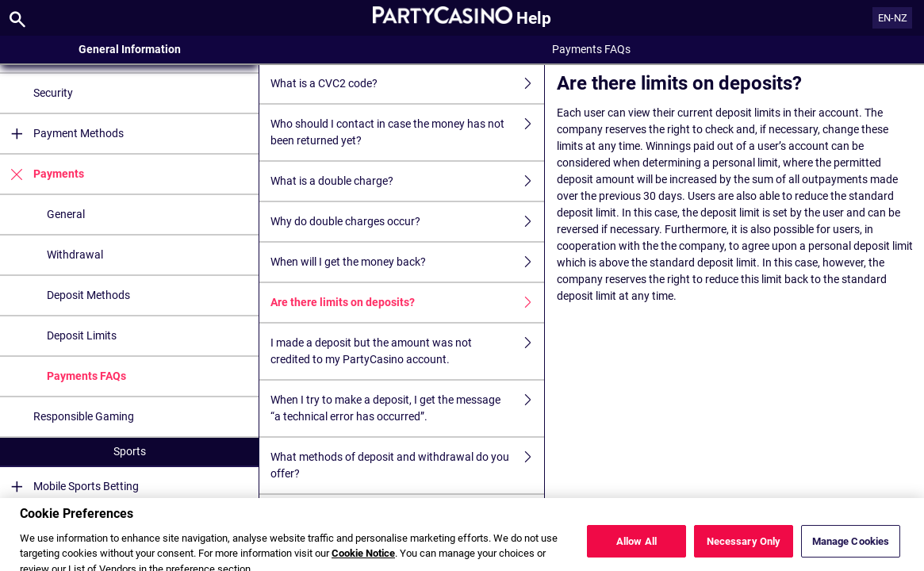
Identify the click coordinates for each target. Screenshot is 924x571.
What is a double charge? (407, 181)
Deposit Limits (82, 335)
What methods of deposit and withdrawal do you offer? (407, 466)
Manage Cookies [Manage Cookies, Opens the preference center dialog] (851, 553)
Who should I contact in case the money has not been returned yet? (407, 132)
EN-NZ (893, 18)
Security (53, 93)
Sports (130, 451)
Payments (42, 174)
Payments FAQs (86, 376)
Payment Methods (62, 134)
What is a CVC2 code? (407, 84)
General (66, 214)
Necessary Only (744, 553)
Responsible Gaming (84, 416)
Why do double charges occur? (407, 222)
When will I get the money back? (407, 262)
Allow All (636, 553)
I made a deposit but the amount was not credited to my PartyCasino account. (407, 351)
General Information (130, 49)
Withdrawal (75, 255)
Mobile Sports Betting (69, 487)
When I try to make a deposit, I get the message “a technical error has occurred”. (407, 408)
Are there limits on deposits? (407, 303)
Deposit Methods (88, 295)
